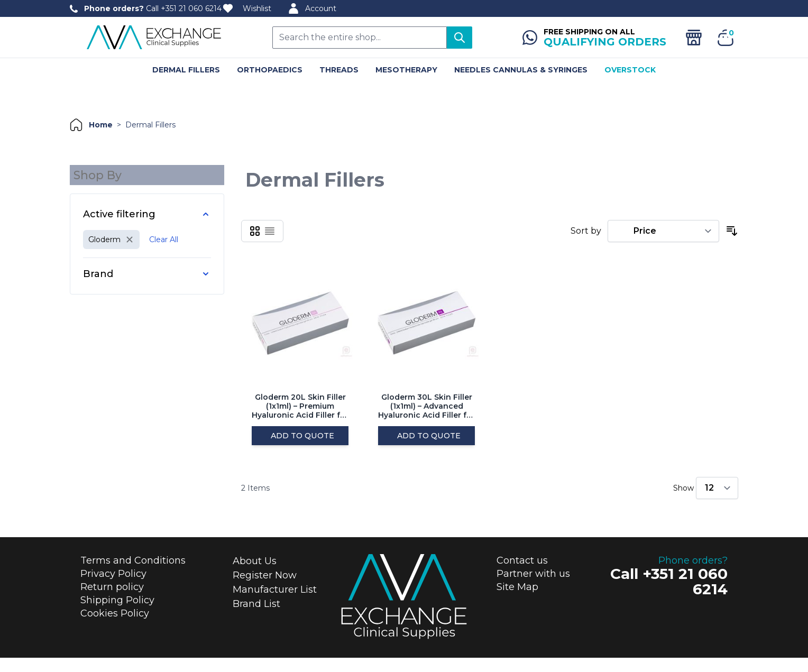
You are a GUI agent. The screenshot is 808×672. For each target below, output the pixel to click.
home (101, 125)
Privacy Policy (113, 588)
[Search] (460, 38)
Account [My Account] (312, 8)
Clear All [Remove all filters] (164, 236)
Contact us (522, 575)
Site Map (517, 602)
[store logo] (154, 37)
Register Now (265, 590)
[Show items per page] (717, 503)
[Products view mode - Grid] (255, 231)
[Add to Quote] (300, 443)
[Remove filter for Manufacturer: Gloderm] (111, 236)
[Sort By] (663, 231)
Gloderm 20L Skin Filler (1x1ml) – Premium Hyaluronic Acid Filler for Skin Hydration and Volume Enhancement (300, 406)
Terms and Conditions (133, 575)
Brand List (256, 619)
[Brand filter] (147, 271)
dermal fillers (150, 125)
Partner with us (533, 588)
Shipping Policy (117, 615)
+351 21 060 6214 (191, 8)
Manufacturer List (275, 604)
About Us (255, 576)
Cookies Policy (115, 628)
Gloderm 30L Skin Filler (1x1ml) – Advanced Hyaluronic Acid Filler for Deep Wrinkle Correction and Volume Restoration (426, 406)
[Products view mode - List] (270, 231)
